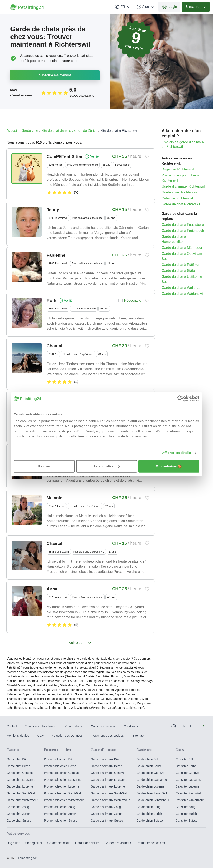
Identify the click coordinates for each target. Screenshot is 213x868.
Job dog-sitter (33, 843)
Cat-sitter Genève (187, 773)
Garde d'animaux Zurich (107, 814)
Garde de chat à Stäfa (178, 271)
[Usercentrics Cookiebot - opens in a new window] (181, 399)
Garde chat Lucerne (20, 786)
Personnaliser (107, 466)
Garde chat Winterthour (22, 800)
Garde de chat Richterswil (181, 204)
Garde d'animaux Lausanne (109, 780)
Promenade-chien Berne (60, 766)
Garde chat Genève (20, 773)
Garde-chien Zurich (149, 814)
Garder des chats (59, 843)
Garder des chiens (87, 843)
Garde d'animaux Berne (106, 766)
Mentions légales (18, 736)
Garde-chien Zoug (149, 807)
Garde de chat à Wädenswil (183, 294)
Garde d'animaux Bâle (105, 759)
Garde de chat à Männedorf (183, 248)
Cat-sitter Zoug (185, 807)
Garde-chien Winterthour (153, 800)
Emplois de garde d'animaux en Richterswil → (183, 144)
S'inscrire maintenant (55, 75)
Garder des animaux (118, 843)
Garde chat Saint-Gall (21, 793)
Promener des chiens (151, 843)
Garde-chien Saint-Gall (152, 793)
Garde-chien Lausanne (152, 780)
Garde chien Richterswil (180, 192)
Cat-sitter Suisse (186, 821)
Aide (146, 7)
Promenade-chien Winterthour (64, 800)
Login (169, 7)
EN (183, 726)
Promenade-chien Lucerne (61, 786)
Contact (12, 726)
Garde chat (30, 131)
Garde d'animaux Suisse (107, 821)
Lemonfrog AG (27, 858)
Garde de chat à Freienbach (183, 231)
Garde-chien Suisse (150, 821)
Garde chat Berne (18, 766)
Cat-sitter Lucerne (187, 786)
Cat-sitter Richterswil (177, 198)
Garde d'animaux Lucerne (108, 786)
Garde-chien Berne (149, 766)
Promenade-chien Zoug (59, 807)
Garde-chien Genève (150, 773)
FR (123, 7)
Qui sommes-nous (103, 726)
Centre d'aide (74, 726)
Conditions (131, 726)
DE (192, 726)
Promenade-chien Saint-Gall (63, 793)
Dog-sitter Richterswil (178, 169)
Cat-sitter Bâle (185, 759)
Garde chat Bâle (17, 759)
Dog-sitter (13, 843)
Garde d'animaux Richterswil (183, 186)
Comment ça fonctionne (40, 726)
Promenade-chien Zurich (60, 814)
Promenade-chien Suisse (60, 821)
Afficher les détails (176, 453)
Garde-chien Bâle (148, 759)
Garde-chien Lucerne (151, 786)
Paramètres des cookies (108, 736)
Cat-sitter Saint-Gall (189, 793)
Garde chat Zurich (19, 814)
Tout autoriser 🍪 (169, 466)
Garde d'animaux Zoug (106, 807)
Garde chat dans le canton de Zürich (70, 131)
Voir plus (81, 643)
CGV (41, 736)
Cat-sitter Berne (186, 766)
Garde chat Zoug (18, 807)
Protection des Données (67, 736)
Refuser (44, 466)
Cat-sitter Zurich (186, 814)
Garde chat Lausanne (21, 780)
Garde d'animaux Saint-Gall (109, 793)
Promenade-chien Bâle (59, 759)
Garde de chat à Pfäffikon (181, 265)
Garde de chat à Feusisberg (183, 225)
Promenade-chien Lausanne (63, 780)
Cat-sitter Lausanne (189, 780)
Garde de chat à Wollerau (181, 288)
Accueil (12, 131)
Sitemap (138, 736)
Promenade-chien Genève (61, 773)
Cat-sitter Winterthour (190, 800)
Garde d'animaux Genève (108, 773)
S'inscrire (196, 7)
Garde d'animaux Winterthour (110, 800)
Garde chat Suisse (19, 821)
